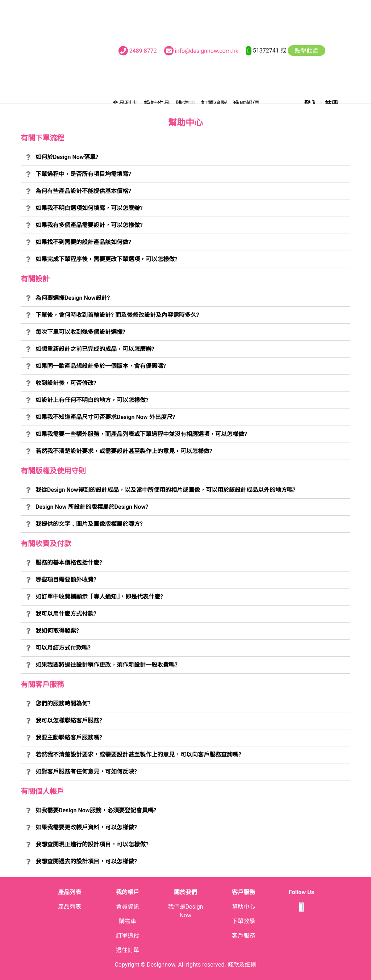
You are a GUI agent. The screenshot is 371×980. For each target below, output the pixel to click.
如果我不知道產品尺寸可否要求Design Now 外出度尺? (105, 417)
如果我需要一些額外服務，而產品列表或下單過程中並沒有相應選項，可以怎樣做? (141, 434)
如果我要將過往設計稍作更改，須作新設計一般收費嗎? (107, 665)
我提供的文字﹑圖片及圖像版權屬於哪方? (89, 524)
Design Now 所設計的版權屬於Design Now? (92, 507)
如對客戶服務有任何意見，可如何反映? (86, 772)
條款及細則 (242, 965)
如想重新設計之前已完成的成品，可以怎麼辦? (95, 349)
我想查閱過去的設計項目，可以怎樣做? (86, 861)
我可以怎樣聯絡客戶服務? (69, 721)
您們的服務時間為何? (63, 703)
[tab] (185, 157)
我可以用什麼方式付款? (66, 614)
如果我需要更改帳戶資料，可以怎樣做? (86, 827)
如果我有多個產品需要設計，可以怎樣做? (89, 225)
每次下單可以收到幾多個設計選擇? (80, 332)
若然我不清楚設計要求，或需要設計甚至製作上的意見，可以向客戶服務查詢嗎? (138, 755)
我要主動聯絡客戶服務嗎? (69, 738)
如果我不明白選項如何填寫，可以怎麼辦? (89, 208)
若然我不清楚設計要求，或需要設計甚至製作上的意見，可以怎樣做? (124, 451)
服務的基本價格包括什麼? (69, 563)
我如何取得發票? (57, 631)
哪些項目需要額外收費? (66, 580)
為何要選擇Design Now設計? (73, 298)
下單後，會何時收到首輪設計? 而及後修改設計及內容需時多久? (117, 315)
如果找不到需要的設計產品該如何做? (83, 242)
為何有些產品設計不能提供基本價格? (83, 191)
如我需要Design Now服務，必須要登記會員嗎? (96, 810)
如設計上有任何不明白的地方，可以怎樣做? (92, 400)
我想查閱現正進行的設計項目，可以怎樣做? (92, 844)
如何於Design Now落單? (67, 157)
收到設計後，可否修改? (66, 383)
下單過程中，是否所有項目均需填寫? (83, 174)
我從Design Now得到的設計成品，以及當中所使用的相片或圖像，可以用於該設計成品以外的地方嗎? (166, 490)
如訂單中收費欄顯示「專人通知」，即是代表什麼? (99, 597)
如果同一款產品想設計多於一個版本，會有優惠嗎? (101, 366)
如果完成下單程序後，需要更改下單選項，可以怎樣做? (107, 259)
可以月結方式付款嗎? (63, 648)
